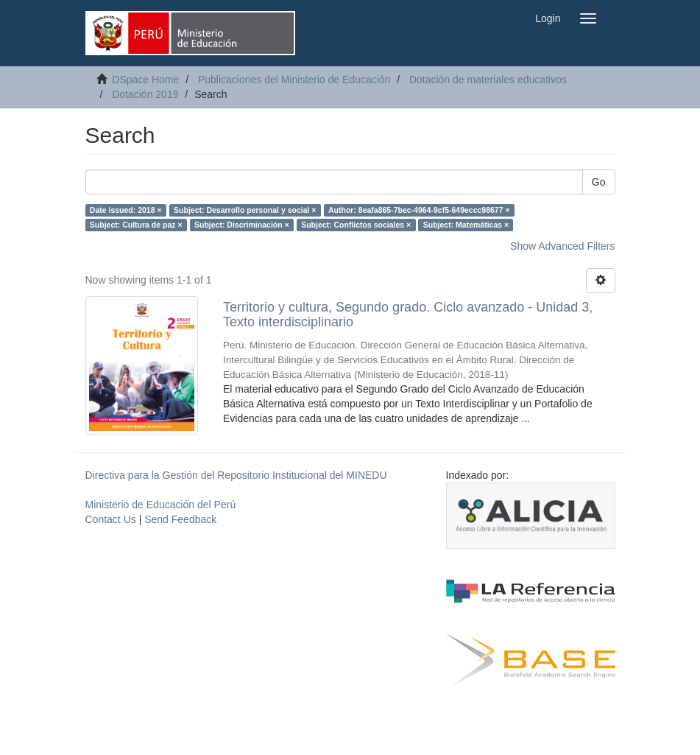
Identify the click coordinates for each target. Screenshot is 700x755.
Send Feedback (180, 519)
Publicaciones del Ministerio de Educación (294, 80)
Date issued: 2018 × (126, 210)
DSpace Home (145, 80)
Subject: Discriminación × (242, 225)
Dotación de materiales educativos (488, 80)
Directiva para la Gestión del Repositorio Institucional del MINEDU (236, 475)
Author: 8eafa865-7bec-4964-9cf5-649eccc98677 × (419, 210)
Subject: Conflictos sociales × (356, 225)
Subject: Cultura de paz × (136, 225)
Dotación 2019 (145, 94)
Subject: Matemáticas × (466, 225)
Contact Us (111, 519)
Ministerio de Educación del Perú (161, 505)
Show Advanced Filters (562, 246)
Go (599, 182)
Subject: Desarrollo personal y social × (245, 210)
